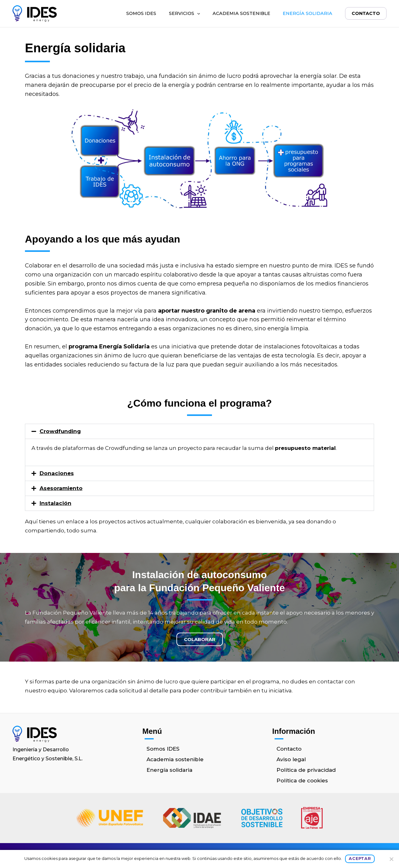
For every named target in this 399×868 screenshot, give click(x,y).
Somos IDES (141, 13)
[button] (197, 13)
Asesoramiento (61, 488)
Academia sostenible (241, 13)
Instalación (55, 503)
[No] (391, 859)
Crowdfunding (60, 431)
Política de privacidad (306, 770)
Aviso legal (291, 759)
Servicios (184, 13)
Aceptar (360, 859)
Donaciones (57, 473)
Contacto (365, 13)
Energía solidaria (307, 13)
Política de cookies (302, 781)
